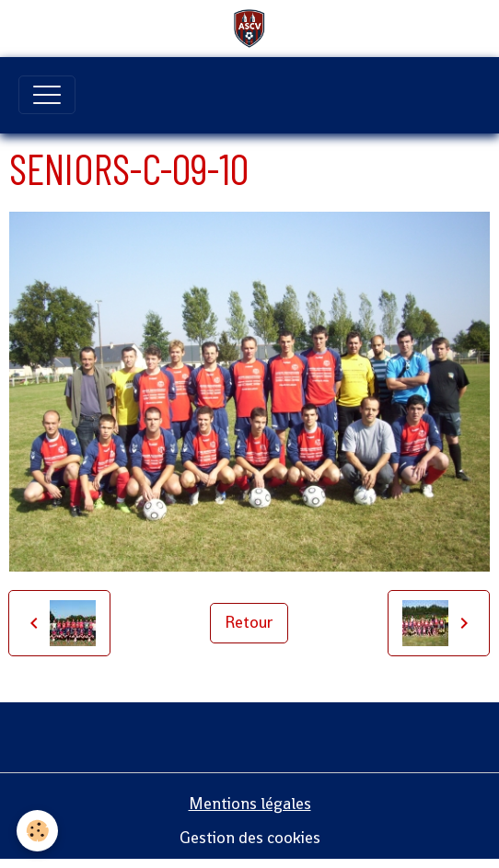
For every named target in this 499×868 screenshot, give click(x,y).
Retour (249, 622)
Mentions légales (250, 804)
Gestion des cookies (250, 838)
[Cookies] (37, 831)
